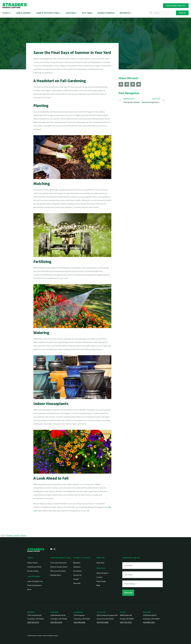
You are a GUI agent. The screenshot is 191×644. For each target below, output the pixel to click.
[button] (121, 84)
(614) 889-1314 (149, 622)
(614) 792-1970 (126, 622)
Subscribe (128, 593)
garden (17, 535)
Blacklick (31, 612)
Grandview (78, 612)
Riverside (147, 612)
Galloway (54, 612)
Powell (123, 612)
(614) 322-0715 (33, 622)
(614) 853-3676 (56, 622)
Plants (24, 535)
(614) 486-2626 (79, 622)
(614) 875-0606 (103, 622)
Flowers (10, 535)
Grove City (101, 612)
